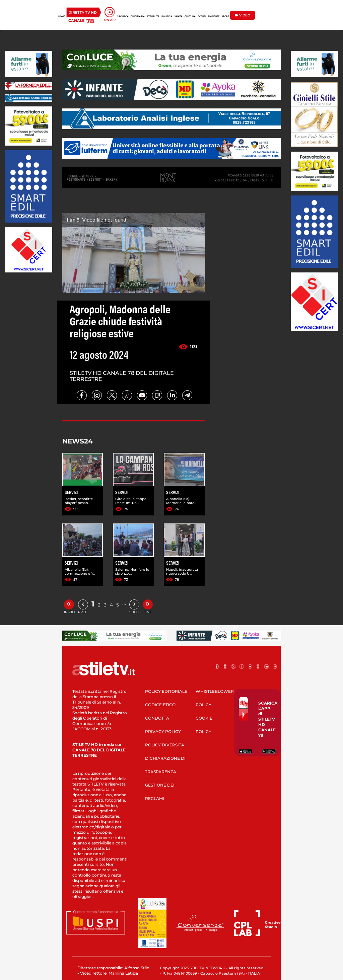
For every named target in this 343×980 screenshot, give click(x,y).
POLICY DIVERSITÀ (165, 745)
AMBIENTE (214, 16)
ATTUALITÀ (153, 16)
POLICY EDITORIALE (166, 691)
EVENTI (202, 16)
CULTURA (190, 16)
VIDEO (243, 15)
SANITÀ (178, 16)
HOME (62, 16)
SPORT (225, 16)
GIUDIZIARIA (138, 16)
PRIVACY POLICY (163, 731)
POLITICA (167, 16)
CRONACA (123, 16)
